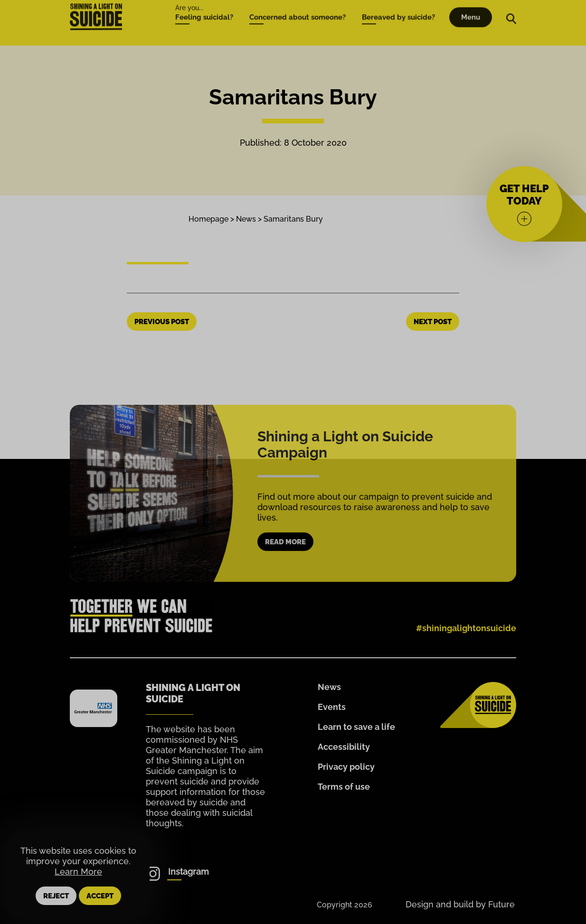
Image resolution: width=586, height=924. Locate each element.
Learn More (78, 872)
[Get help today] (524, 204)
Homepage (208, 219)
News (246, 219)
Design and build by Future (460, 904)
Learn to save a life (356, 727)
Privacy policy (346, 767)
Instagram (189, 872)
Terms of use (344, 787)
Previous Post (162, 322)
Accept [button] (100, 896)
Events (332, 707)
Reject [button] (56, 896)
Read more (285, 558)
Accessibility (344, 747)
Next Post (433, 322)
